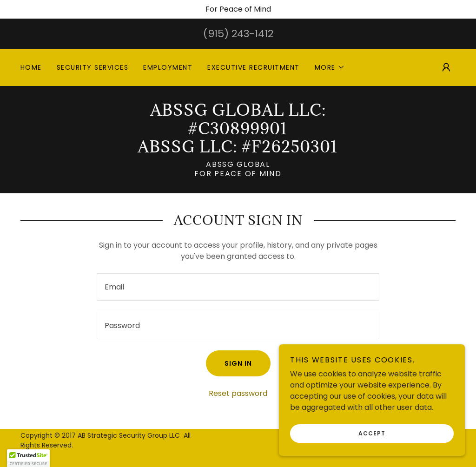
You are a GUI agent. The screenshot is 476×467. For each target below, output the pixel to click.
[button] (330, 67)
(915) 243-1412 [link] (238, 34)
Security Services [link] (93, 67)
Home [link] (31, 67)
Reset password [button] (238, 393)
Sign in (238, 363)
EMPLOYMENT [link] (168, 67)
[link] (238, 150)
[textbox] (238, 287)
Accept (372, 433)
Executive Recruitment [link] (253, 67)
